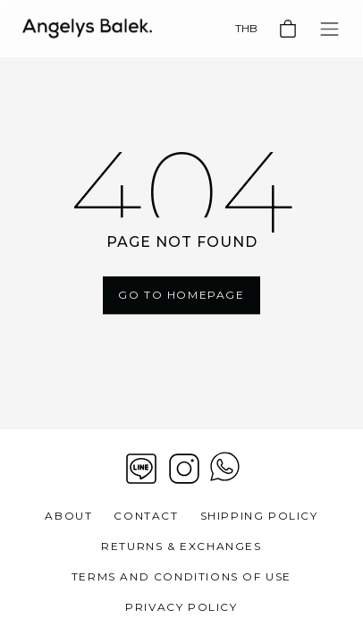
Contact (146, 516)
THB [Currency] (246, 28)
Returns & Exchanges (181, 546)
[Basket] (288, 29)
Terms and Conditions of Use (181, 576)
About (68, 516)
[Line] (141, 469)
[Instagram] (184, 469)
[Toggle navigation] (329, 29)
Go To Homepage (181, 295)
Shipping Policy (259, 516)
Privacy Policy (181, 607)
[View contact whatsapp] (225, 469)
